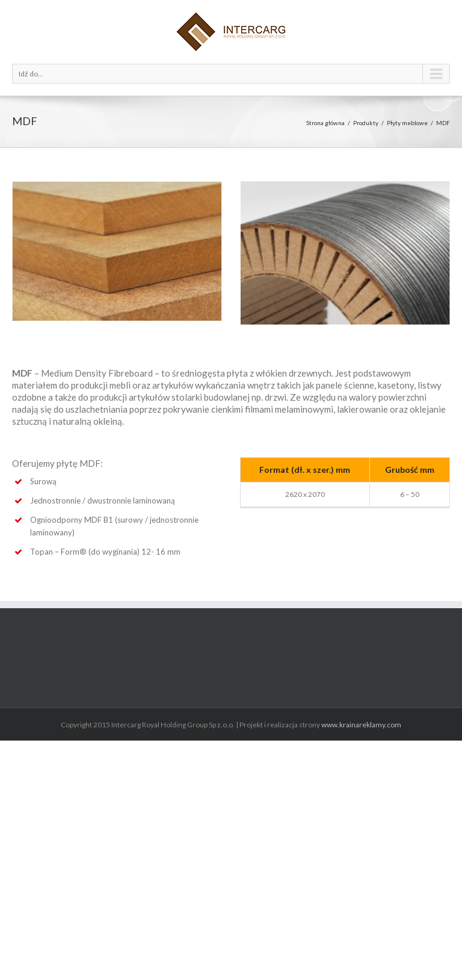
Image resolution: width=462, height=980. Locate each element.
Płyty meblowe (407, 123)
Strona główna (325, 123)
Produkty (366, 123)
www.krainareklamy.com (361, 725)
